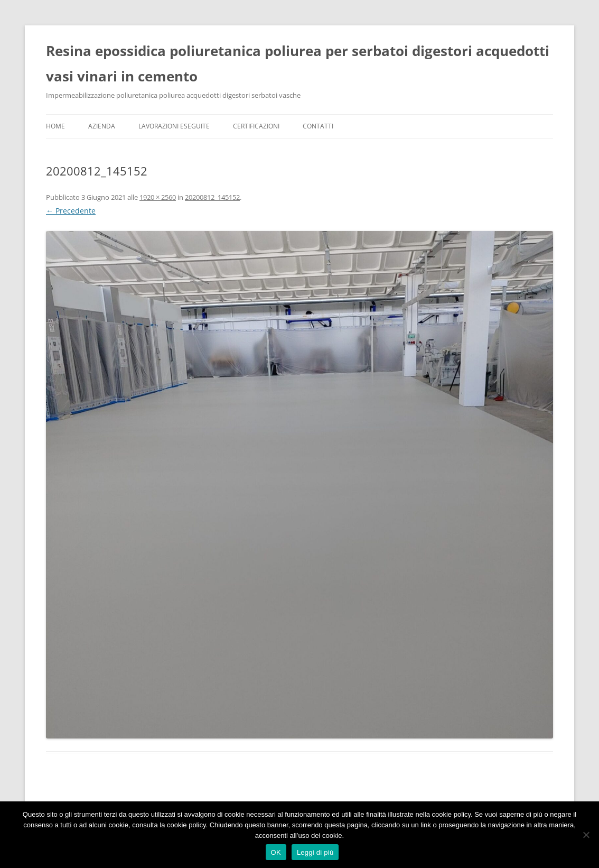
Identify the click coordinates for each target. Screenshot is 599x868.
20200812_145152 (212, 197)
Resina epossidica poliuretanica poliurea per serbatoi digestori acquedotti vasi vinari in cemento (298, 63)
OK (276, 852)
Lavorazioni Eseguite (174, 126)
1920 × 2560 (158, 197)
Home (55, 126)
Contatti (318, 126)
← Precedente (71, 211)
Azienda (102, 126)
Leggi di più (315, 852)
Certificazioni (256, 126)
